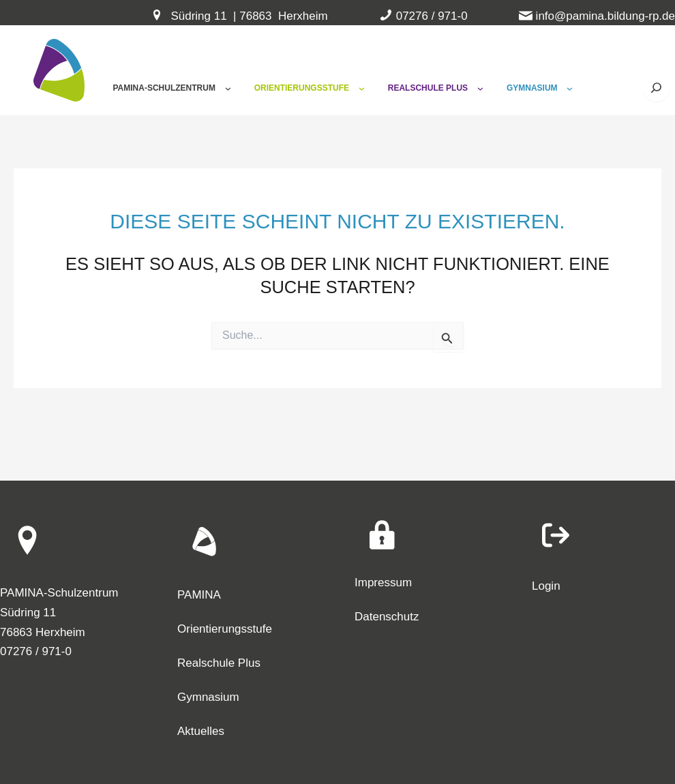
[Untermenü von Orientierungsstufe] (362, 88)
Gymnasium (208, 697)
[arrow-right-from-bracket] (556, 535)
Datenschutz (387, 617)
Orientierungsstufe (225, 629)
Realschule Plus (219, 663)
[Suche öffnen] (656, 88)
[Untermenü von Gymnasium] (570, 88)
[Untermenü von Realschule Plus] (480, 88)
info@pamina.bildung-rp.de (605, 16)
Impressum (383, 583)
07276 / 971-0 (432, 16)
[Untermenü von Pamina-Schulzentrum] (228, 88)
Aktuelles (201, 731)
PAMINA (199, 595)
